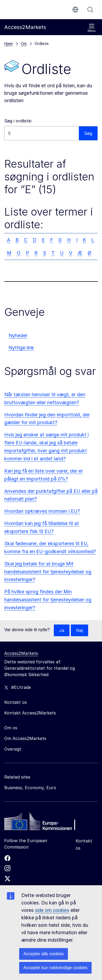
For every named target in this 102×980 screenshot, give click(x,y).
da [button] (75, 10)
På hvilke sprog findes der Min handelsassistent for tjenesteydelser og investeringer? (48, 600)
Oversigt (13, 749)
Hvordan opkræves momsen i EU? (42, 511)
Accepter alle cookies (44, 954)
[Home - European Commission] (43, 823)
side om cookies (52, 910)
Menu (92, 28)
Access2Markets (21, 653)
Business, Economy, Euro (30, 788)
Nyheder (18, 335)
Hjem (9, 44)
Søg (90, 10)
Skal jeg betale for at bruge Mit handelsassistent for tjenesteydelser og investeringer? (48, 572)
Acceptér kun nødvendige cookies (55, 968)
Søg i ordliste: (18, 121)
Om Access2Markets (25, 738)
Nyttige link (21, 348)
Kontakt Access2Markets (30, 713)
